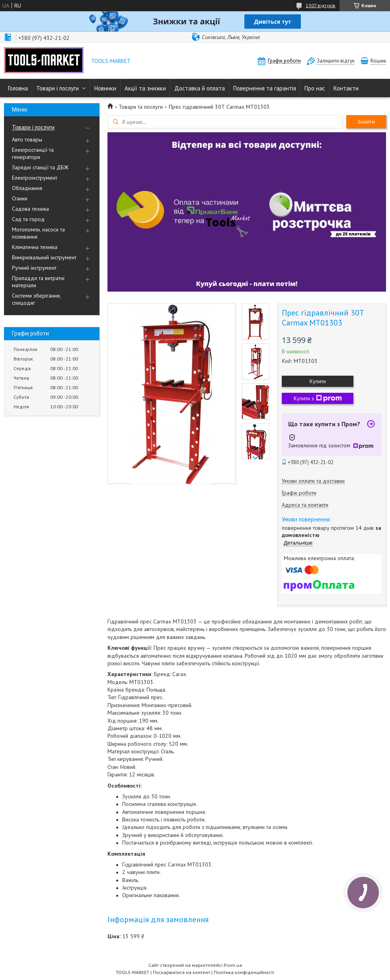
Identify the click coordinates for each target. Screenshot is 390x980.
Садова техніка (30, 209)
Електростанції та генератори (33, 153)
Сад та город (28, 219)
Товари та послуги (141, 107)
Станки (20, 198)
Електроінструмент (35, 178)
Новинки (105, 88)
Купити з (318, 398)
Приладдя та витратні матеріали (38, 282)
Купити (318, 381)
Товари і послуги (58, 88)
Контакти (346, 88)
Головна (18, 88)
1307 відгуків (321, 5)
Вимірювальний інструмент (44, 257)
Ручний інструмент (34, 268)
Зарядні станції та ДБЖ (40, 167)
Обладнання (27, 188)
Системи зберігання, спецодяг (36, 299)
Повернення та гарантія (265, 88)
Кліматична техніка (35, 247)
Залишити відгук (336, 61)
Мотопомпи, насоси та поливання (38, 233)
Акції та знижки (145, 88)
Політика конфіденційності (244, 972)
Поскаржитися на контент (181, 972)
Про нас (315, 88)
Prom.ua (233, 965)
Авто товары (27, 139)
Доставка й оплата (200, 88)
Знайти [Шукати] (366, 122)
